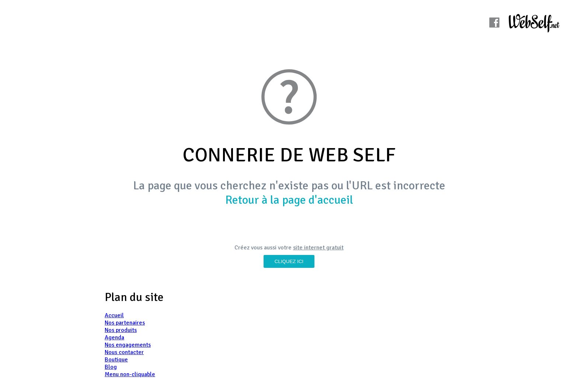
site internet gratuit (318, 248)
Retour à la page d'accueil (289, 200)
